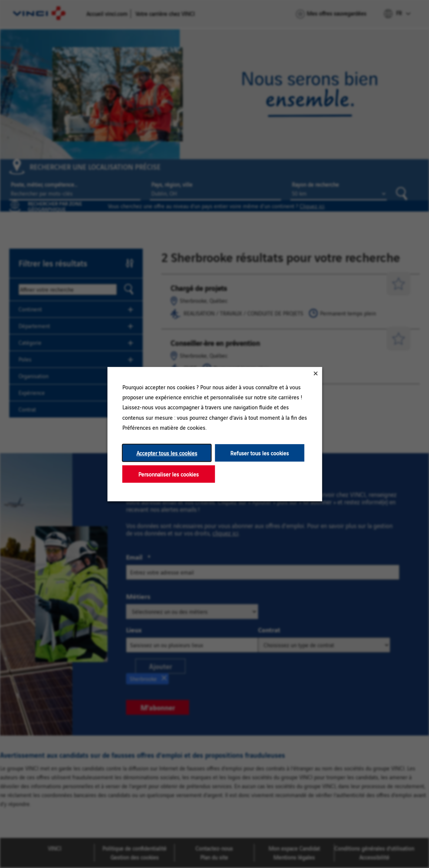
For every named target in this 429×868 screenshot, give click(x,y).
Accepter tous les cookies (166, 453)
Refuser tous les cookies (260, 453)
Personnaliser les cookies (169, 474)
